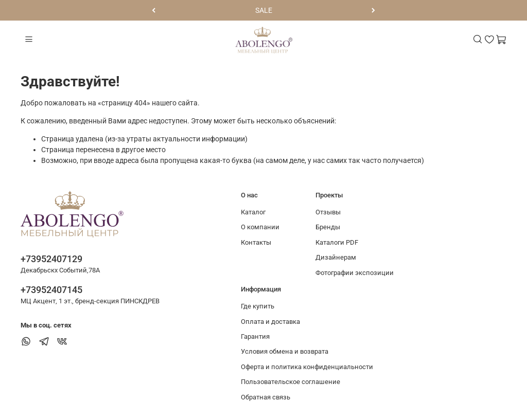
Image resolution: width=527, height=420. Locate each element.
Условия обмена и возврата (285, 351)
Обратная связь (266, 397)
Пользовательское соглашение (291, 382)
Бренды (328, 227)
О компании (260, 227)
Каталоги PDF (337, 242)
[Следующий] (373, 10)
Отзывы (328, 212)
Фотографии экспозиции (355, 273)
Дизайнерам (336, 257)
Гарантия (255, 336)
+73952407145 (51, 290)
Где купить (258, 306)
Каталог (253, 212)
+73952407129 (51, 259)
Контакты (256, 242)
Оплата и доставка (270, 322)
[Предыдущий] (154, 10)
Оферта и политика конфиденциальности (307, 367)
